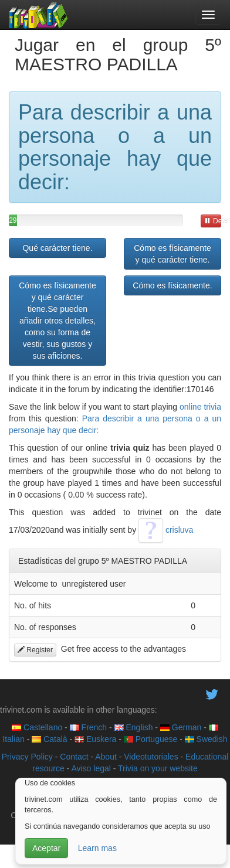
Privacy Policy (27, 757)
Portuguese (151, 739)
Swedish (206, 739)
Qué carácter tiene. (57, 248)
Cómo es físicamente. (172, 285)
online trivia (200, 407)
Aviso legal (91, 768)
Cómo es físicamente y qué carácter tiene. (172, 254)
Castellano (37, 727)
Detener (213, 221)
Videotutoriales (151, 757)
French (88, 727)
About (106, 757)
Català (49, 739)
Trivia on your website (158, 768)
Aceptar (46, 848)
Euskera (95, 739)
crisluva (166, 530)
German (181, 727)
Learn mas (97, 848)
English (134, 727)
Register (35, 650)
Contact (74, 757)
